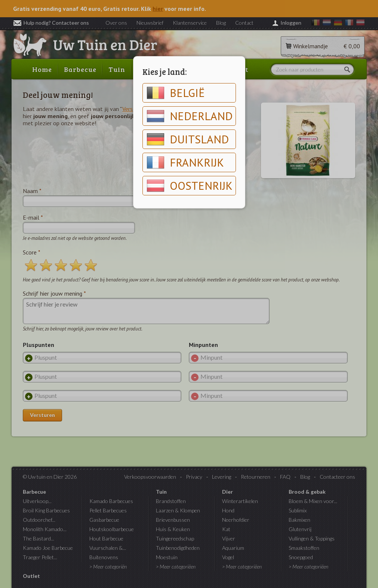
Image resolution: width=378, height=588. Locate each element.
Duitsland (188, 139)
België (176, 93)
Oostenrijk (190, 186)
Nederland (190, 116)
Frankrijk (185, 162)
